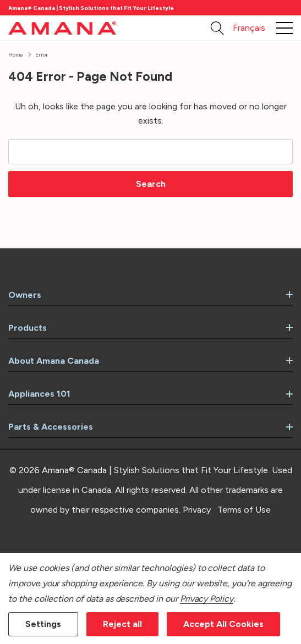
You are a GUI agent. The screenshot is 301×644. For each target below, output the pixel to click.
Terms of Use (244, 510)
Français (249, 28)
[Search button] (218, 28)
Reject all (122, 624)
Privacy (197, 510)
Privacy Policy (207, 599)
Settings (43, 624)
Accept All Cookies (223, 624)
